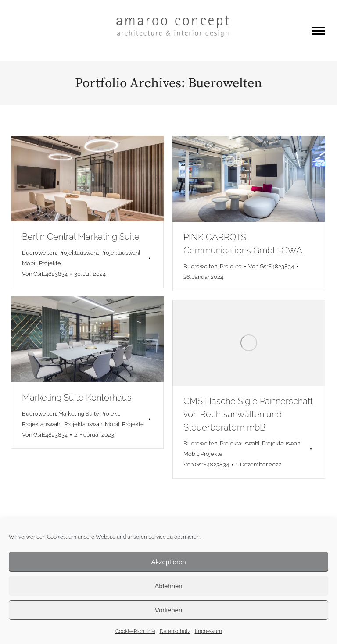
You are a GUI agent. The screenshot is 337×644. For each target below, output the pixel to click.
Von (45, 274)
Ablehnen (168, 586)
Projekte (50, 263)
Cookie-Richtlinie (135, 631)
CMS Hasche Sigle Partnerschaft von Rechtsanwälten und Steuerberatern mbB (248, 414)
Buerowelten (39, 253)
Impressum (208, 631)
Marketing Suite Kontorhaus (77, 398)
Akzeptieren (168, 562)
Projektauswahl (78, 253)
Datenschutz (175, 631)
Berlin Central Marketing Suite (81, 237)
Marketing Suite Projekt (89, 414)
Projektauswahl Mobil (92, 424)
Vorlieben (169, 610)
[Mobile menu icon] (318, 31)
